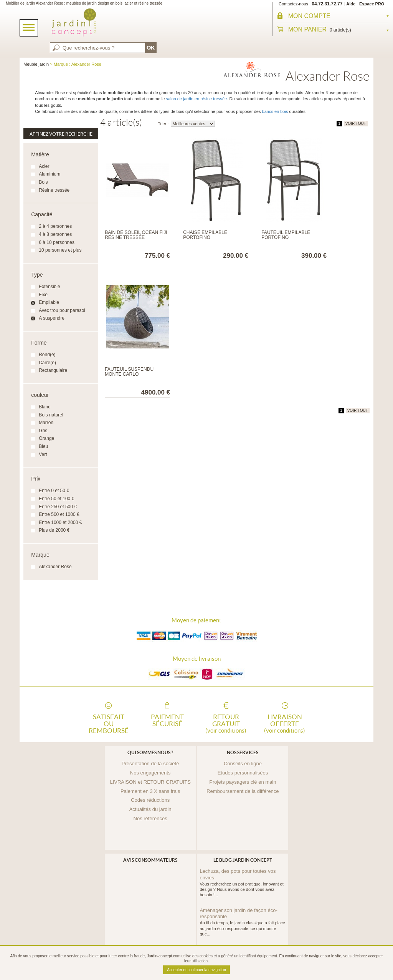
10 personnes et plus (60, 250)
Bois (43, 182)
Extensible (49, 287)
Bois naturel (51, 415)
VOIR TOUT (356, 124)
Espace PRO (372, 4)
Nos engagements (150, 773)
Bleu (43, 446)
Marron (46, 423)
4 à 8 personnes (55, 234)
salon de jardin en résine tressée (196, 99)
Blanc (45, 407)
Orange (46, 438)
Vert (43, 454)
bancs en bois (275, 111)
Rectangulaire (53, 370)
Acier (44, 166)
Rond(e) (47, 355)
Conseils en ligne (243, 764)
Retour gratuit (226, 723)
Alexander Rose (55, 567)
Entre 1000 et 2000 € (60, 522)
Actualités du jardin (150, 809)
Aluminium (50, 174)
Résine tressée (54, 190)
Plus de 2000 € (54, 530)
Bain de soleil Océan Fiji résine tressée (136, 235)
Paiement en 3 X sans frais (150, 791)
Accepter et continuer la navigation (196, 970)
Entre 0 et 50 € (54, 491)
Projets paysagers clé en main (243, 782)
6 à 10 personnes (57, 242)
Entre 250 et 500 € (58, 507)
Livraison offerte (285, 723)
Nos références (150, 818)
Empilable (49, 302)
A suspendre (52, 318)
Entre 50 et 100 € (56, 499)
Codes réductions (150, 800)
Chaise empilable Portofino (205, 235)
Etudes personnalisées (243, 773)
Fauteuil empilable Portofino (286, 235)
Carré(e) (47, 363)
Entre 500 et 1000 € (59, 514)
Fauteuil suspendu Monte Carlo (129, 372)
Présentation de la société (150, 764)
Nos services (243, 752)
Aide (351, 4)
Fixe (43, 295)
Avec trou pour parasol (62, 310)
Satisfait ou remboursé (109, 723)
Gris (43, 431)
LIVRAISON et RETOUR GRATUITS (150, 782)
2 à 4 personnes (55, 226)
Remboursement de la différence (243, 791)
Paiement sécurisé (167, 720)
